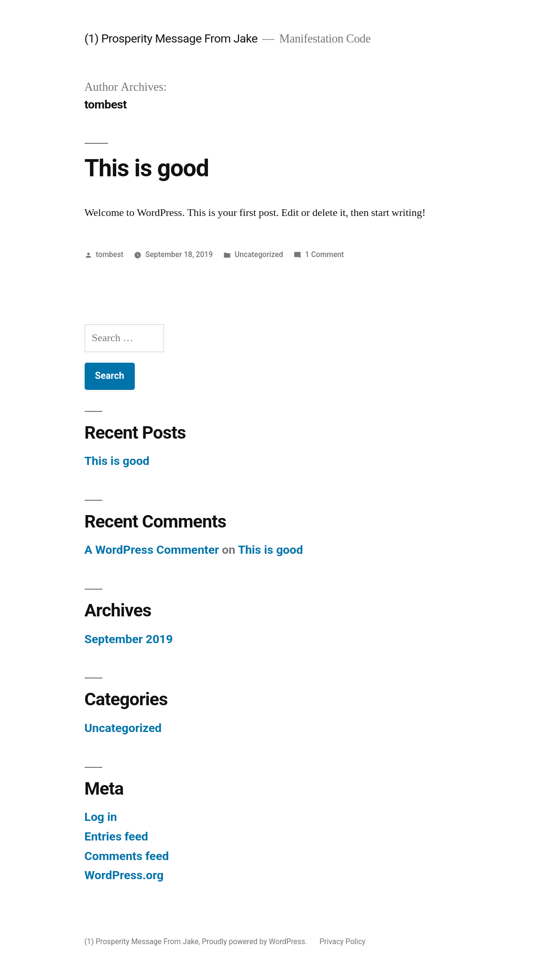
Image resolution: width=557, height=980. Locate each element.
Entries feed (116, 836)
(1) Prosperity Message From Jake (171, 38)
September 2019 (129, 639)
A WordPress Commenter (152, 550)
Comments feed (127, 856)
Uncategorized (259, 254)
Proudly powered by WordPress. (255, 942)
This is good (147, 168)
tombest (109, 254)
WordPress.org (124, 875)
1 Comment (324, 254)
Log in (101, 817)
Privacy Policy (342, 942)
